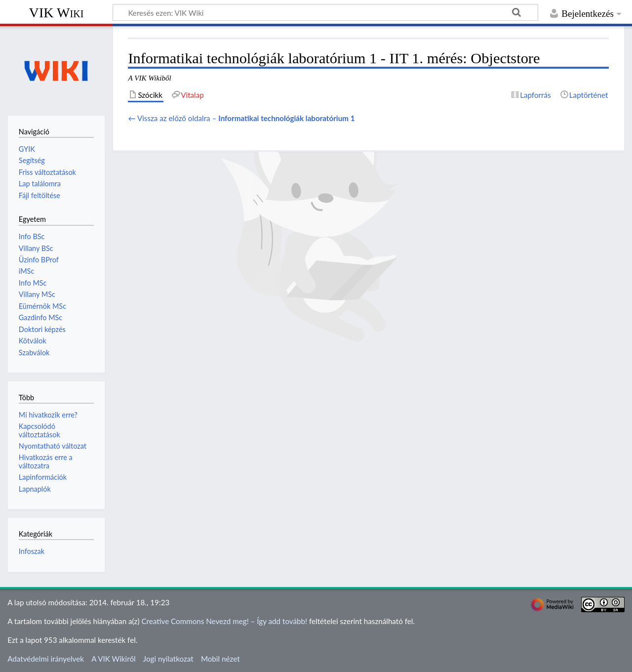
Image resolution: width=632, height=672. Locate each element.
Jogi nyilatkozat (168, 659)
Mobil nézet (220, 659)
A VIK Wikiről (113, 659)
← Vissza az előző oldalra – (241, 118)
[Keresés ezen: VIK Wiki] (325, 12)
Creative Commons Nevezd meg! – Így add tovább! (224, 621)
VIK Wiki (57, 13)
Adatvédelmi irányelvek (46, 659)
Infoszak (32, 551)
